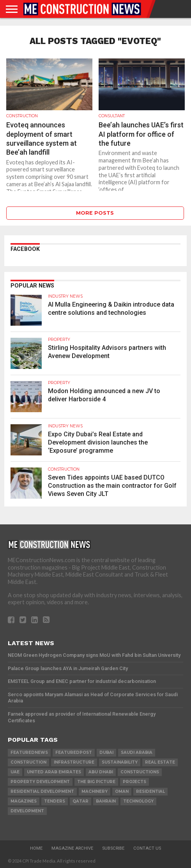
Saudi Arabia (137, 752)
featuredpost (74, 752)
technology (138, 801)
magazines (24, 801)
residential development (42, 791)
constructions (140, 772)
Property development (40, 782)
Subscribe (113, 848)
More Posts (95, 213)
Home (36, 848)
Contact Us (147, 848)
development (27, 811)
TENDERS (55, 801)
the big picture (96, 782)
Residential (150, 791)
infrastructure (74, 762)
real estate (160, 762)
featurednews (29, 752)
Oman (122, 791)
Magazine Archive (72, 848)
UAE (15, 772)
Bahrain (106, 801)
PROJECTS (134, 782)
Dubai (106, 752)
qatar (80, 801)
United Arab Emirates (54, 772)
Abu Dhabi (101, 772)
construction (28, 762)
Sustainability (120, 762)
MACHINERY (95, 791)
